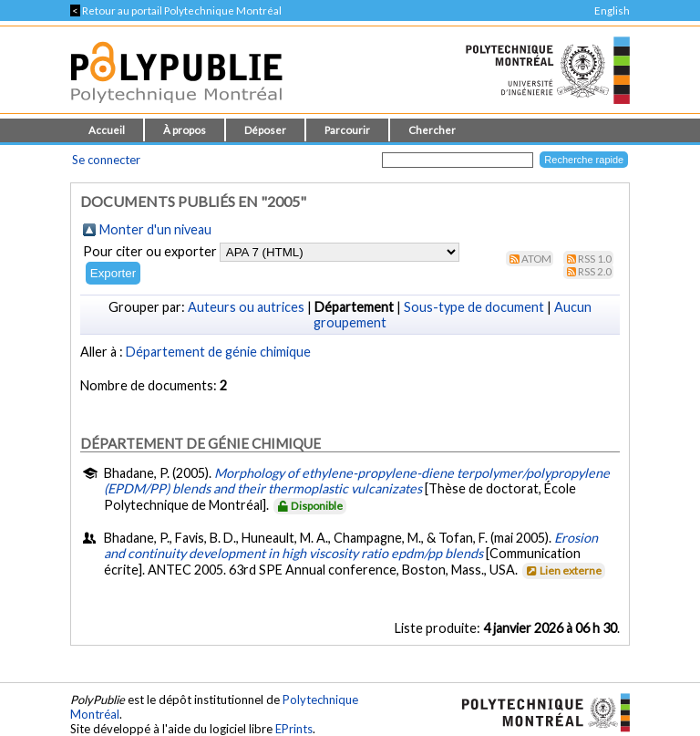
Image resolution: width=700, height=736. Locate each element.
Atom (536, 259)
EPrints (294, 729)
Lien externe (563, 570)
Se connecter (106, 160)
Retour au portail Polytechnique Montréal (176, 10)
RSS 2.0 (595, 271)
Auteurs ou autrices (246, 307)
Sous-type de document (474, 307)
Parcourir (347, 130)
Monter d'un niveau (155, 229)
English (612, 10)
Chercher (432, 130)
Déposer (265, 130)
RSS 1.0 (595, 259)
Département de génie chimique (218, 352)
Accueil (107, 130)
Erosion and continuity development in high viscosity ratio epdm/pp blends (351, 545)
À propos (185, 130)
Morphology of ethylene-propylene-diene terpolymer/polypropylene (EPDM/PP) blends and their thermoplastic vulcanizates (357, 481)
